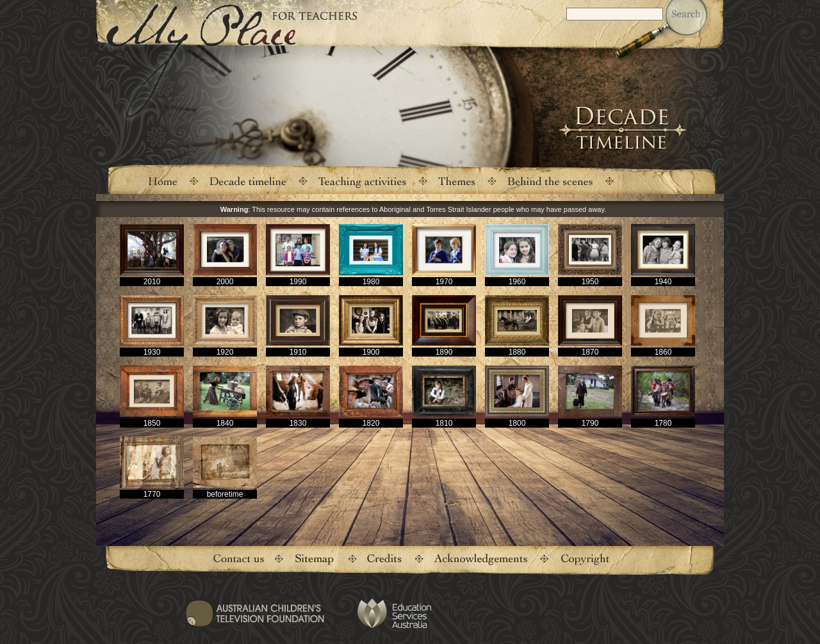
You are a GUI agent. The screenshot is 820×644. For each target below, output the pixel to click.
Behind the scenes (550, 181)
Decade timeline (248, 181)
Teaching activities (363, 181)
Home (162, 181)
